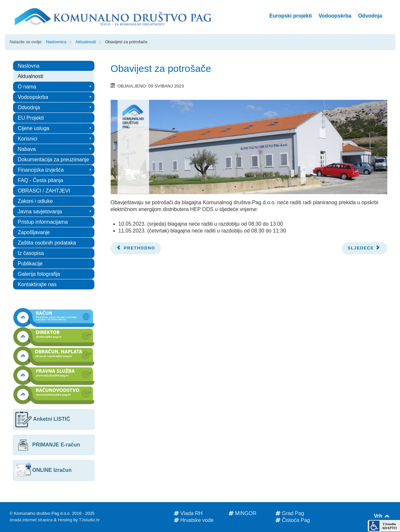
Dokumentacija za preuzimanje (54, 160)
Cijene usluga (34, 128)
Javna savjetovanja (40, 212)
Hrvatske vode (194, 520)
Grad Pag (290, 513)
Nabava (27, 149)
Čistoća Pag (293, 520)
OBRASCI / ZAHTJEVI (44, 191)
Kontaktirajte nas (37, 284)
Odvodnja (29, 107)
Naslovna (29, 66)
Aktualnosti (31, 76)
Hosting (65, 520)
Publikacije (30, 264)
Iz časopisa (31, 253)
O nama (27, 87)
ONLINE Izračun (43, 470)
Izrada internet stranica (31, 520)
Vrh (382, 516)
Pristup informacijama (43, 222)
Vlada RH (188, 513)
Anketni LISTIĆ (43, 419)
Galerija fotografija (39, 274)
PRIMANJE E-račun (48, 445)
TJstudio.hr (89, 520)
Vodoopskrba (33, 97)
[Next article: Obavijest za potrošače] (365, 248)
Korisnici (28, 139)
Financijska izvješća (41, 170)
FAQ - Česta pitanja (41, 180)
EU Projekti (31, 118)
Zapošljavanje (34, 232)
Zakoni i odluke (35, 201)
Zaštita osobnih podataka (47, 243)
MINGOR (242, 513)
